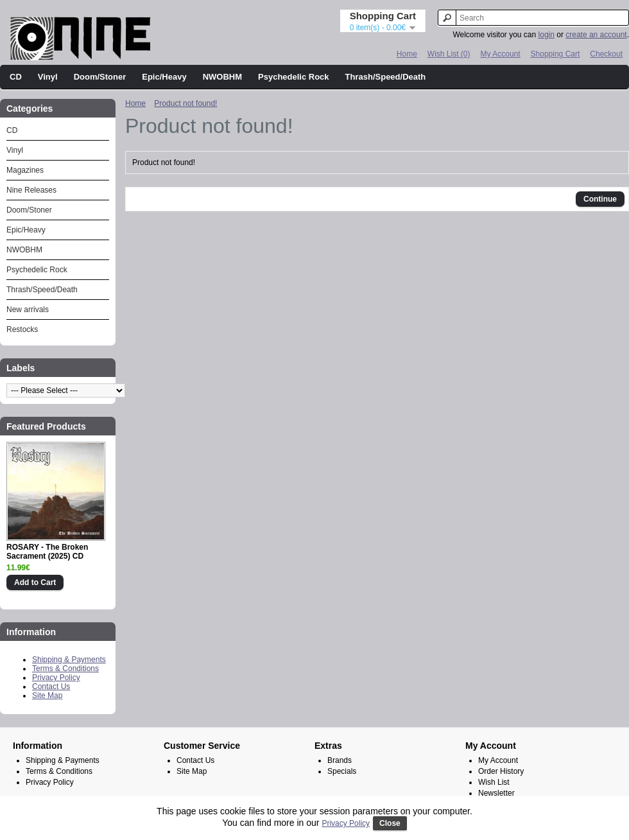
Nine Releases (31, 190)
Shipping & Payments (69, 660)
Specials (342, 771)
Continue (600, 199)
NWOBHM (222, 77)
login (547, 35)
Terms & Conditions (65, 669)
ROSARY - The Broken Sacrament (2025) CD (47, 552)
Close (390, 823)
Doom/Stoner (100, 77)
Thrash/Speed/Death (386, 77)
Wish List (494, 782)
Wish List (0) (449, 54)
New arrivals (28, 310)
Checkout (606, 54)
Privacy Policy (56, 678)
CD (16, 77)
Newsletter (496, 793)
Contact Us (51, 687)
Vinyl (48, 77)
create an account (596, 35)
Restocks (22, 329)
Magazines (25, 170)
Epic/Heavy (164, 77)
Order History (501, 771)
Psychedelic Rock (294, 77)
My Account (501, 54)
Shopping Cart (556, 54)
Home (407, 54)
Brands (340, 760)
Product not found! (185, 103)
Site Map (47, 696)
